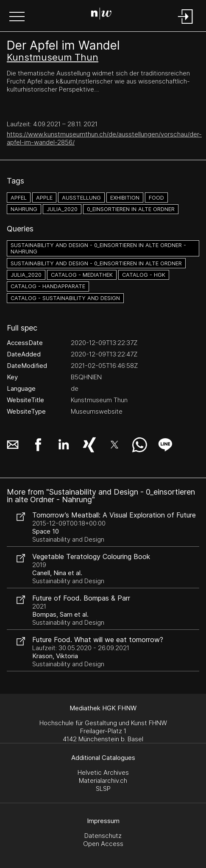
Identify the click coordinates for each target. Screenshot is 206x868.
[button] (17, 17)
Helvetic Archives (103, 772)
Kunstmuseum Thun (53, 57)
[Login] (186, 24)
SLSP (103, 789)
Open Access (103, 844)
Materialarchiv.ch (103, 780)
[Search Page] (101, 15)
